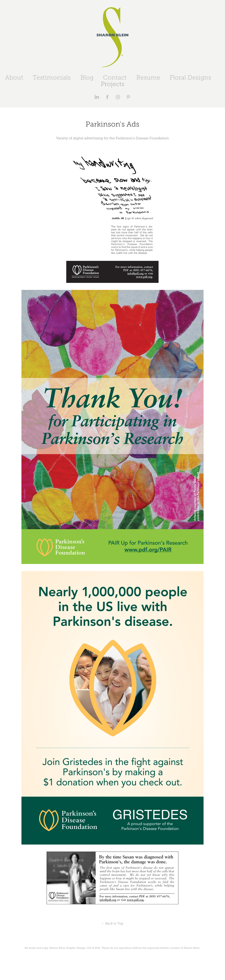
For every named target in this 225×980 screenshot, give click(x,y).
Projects (112, 84)
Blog (87, 78)
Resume (148, 78)
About (14, 78)
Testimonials (52, 78)
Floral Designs (190, 78)
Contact (115, 78)
